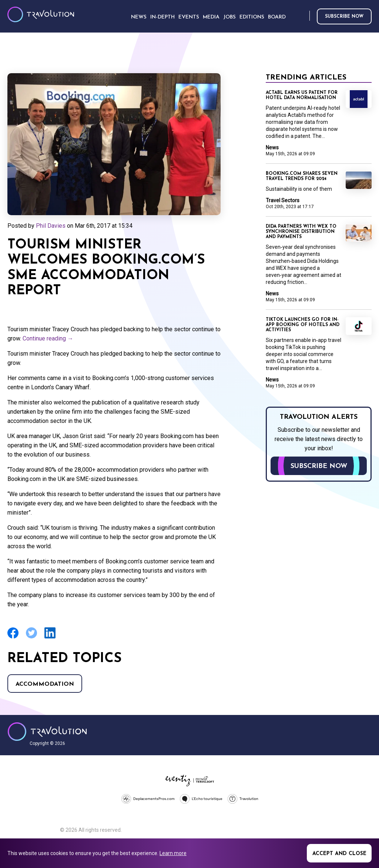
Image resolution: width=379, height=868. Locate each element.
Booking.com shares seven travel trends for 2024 (302, 176)
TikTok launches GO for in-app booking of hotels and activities (303, 325)
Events (189, 17)
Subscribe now (344, 17)
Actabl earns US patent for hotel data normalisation (302, 95)
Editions (252, 17)
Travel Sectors (283, 200)
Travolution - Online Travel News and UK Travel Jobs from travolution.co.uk (47, 732)
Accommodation (45, 684)
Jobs (229, 17)
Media (211, 17)
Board (277, 17)
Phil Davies (51, 226)
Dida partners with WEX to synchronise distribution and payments (301, 232)
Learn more (173, 853)
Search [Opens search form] (302, 16)
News (272, 148)
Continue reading (48, 338)
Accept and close (339, 854)
